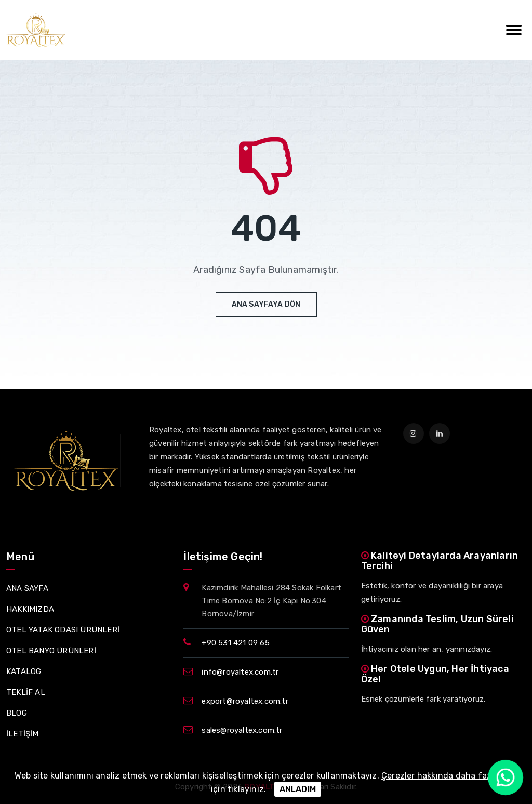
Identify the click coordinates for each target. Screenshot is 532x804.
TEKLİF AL (26, 692)
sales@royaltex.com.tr (242, 730)
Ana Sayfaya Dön (266, 304)
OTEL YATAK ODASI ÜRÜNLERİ (63, 630)
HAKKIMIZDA (30, 609)
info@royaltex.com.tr (240, 672)
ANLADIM (298, 789)
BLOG (17, 713)
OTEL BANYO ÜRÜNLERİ (51, 651)
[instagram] (414, 433)
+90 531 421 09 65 (235, 643)
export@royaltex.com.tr (245, 701)
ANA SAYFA (27, 588)
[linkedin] (440, 433)
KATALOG (24, 671)
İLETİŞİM (23, 734)
